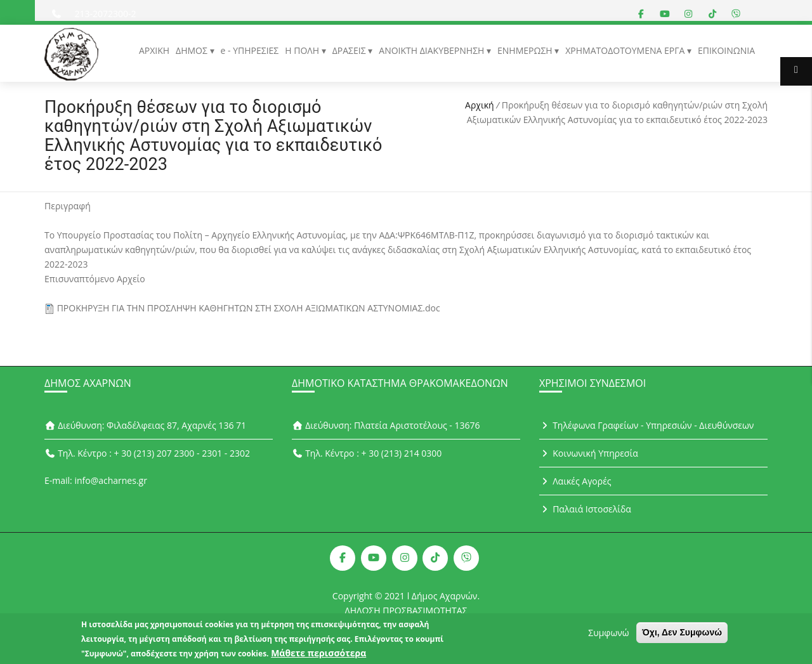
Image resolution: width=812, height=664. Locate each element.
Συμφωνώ (608, 635)
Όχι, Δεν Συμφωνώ (682, 635)
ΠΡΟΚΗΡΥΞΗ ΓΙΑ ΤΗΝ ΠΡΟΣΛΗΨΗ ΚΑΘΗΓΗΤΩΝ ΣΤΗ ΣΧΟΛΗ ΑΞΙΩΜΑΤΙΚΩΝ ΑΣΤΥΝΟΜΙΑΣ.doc (249, 308)
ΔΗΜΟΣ (193, 50)
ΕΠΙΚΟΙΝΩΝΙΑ (726, 50)
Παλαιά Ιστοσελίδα (585, 509)
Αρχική (480, 105)
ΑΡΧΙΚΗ (154, 50)
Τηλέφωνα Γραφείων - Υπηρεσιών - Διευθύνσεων (646, 425)
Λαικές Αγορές (575, 481)
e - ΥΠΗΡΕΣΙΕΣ (250, 50)
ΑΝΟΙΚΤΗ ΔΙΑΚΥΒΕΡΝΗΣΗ (433, 50)
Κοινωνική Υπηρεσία (589, 453)
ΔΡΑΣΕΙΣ (350, 50)
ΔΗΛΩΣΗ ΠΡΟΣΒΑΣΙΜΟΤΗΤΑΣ (406, 610)
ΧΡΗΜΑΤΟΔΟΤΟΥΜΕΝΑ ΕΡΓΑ (626, 50)
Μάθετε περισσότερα (318, 655)
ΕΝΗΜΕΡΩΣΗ (526, 50)
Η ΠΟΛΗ (303, 50)
